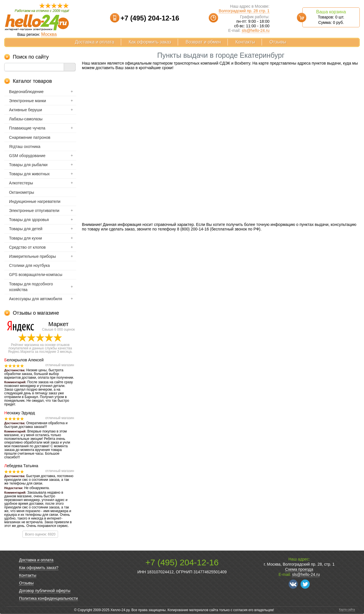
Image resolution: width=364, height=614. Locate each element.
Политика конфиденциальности (48, 598)
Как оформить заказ (150, 42)
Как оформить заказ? (39, 568)
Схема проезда (299, 569)
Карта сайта (347, 610)
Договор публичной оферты (45, 591)
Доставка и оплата (95, 42)
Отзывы (278, 42)
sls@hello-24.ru (256, 30)
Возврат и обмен (203, 42)
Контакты (245, 42)
